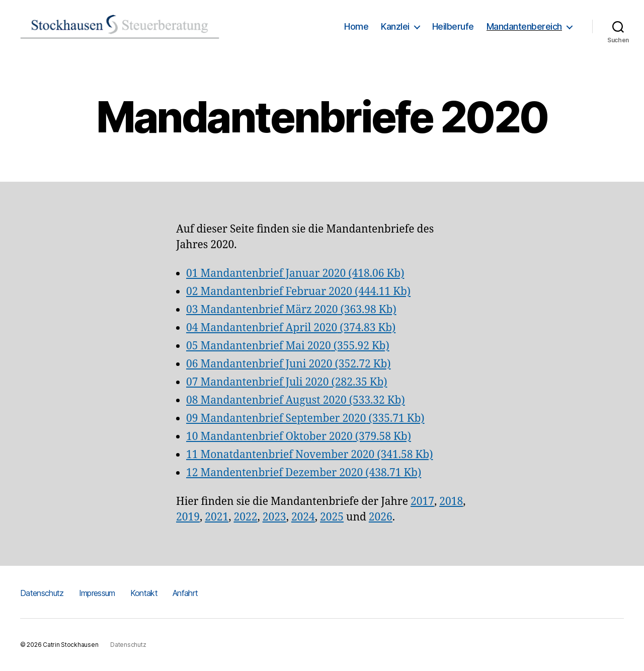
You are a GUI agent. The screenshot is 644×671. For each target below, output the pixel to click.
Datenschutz (42, 593)
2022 (245, 517)
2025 (332, 517)
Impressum (97, 593)
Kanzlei (395, 26)
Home (356, 26)
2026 (381, 517)
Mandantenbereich (524, 26)
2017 (422, 502)
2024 (303, 517)
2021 (217, 517)
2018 (451, 502)
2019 (188, 517)
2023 (274, 517)
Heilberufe (453, 26)
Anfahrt (185, 593)
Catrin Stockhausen (70, 645)
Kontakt (144, 593)
